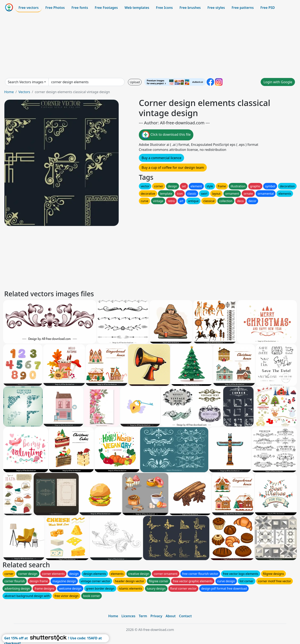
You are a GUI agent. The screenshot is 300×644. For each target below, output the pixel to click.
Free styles (216, 8)
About (171, 616)
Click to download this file (166, 135)
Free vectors (29, 8)
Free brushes (190, 8)
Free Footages (106, 8)
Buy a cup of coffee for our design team (173, 168)
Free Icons (164, 8)
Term (143, 616)
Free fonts (80, 8)
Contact (185, 616)
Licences (128, 616)
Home (9, 92)
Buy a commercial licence (161, 158)
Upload (135, 82)
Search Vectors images (26, 82)
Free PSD (268, 8)
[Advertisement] (150, 45)
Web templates (137, 8)
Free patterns (243, 8)
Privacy (156, 616)
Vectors (24, 92)
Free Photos (55, 8)
